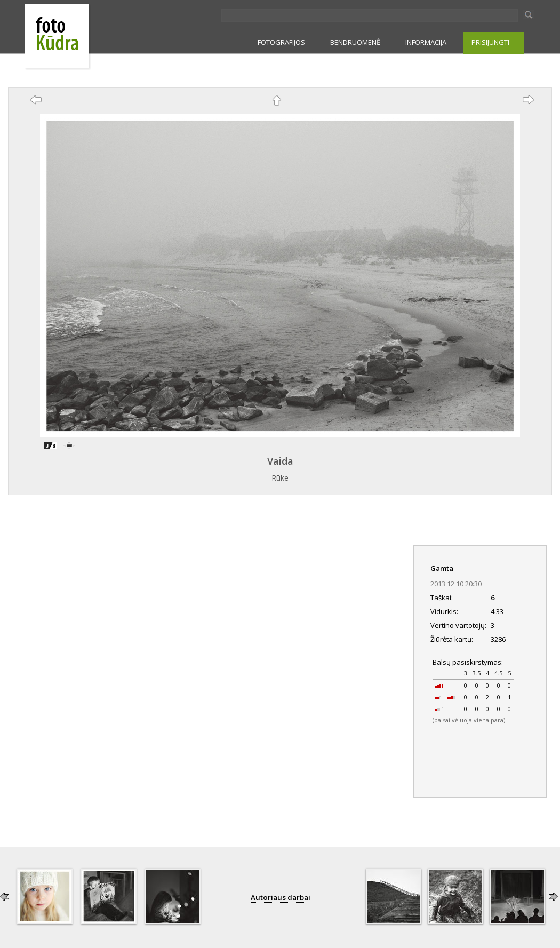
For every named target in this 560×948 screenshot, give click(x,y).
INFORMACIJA (426, 42)
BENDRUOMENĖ (355, 42)
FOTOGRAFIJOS (281, 42)
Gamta (442, 568)
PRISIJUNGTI (490, 42)
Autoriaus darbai (281, 897)
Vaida (280, 461)
